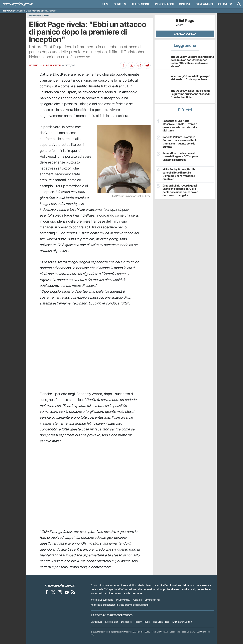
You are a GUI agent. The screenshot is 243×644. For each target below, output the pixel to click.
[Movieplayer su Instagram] (60, 592)
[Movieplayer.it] (18, 4)
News (47, 16)
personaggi (164, 4)
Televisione (141, 4)
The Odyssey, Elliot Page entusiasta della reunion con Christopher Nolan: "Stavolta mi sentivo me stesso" (192, 62)
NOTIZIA (34, 65)
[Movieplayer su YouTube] (67, 592)
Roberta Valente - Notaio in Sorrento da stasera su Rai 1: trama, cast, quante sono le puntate (180, 142)
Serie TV (120, 4)
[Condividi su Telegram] (147, 65)
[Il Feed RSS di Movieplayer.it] (73, 592)
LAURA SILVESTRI (51, 65)
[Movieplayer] (60, 585)
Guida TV (225, 4)
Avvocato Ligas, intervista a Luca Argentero (37, 11)
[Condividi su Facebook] (123, 65)
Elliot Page (185, 21)
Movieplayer (35, 16)
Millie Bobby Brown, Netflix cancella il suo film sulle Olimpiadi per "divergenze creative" (179, 174)
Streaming (204, 4)
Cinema (185, 4)
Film (105, 4)
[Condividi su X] (131, 65)
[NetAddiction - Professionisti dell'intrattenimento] (120, 615)
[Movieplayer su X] (53, 592)
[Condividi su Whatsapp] (139, 65)
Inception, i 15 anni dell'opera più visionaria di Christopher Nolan (190, 78)
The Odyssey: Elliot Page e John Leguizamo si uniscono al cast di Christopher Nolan (190, 94)
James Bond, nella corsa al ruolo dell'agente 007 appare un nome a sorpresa (180, 156)
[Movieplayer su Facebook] (47, 592)
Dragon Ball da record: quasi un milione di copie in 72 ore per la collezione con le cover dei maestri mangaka (180, 190)
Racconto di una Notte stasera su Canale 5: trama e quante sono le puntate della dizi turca (180, 126)
